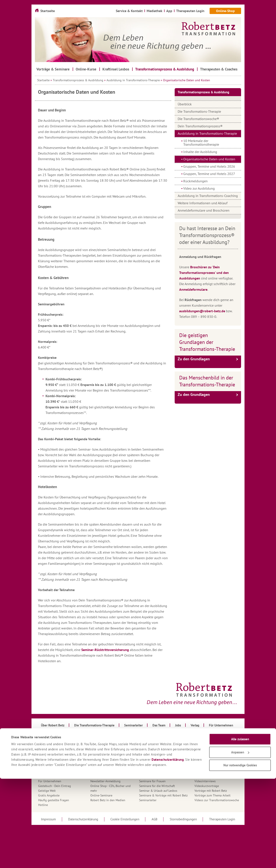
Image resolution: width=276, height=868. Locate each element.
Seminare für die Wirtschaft (157, 786)
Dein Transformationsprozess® (200, 126)
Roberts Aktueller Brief (154, 738)
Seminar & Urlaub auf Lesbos (158, 791)
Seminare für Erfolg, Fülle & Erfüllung (164, 757)
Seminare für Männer (153, 776)
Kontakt (96, 757)
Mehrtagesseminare (103, 772)
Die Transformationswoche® (198, 119)
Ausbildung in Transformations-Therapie (133, 80)
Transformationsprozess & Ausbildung (78, 80)
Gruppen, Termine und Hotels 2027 (209, 174)
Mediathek (97, 767)
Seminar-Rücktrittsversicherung (105, 650)
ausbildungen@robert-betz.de (202, 311)
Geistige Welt (47, 791)
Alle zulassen (240, 829)
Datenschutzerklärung (168, 849)
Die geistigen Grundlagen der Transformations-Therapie (207, 342)
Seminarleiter (148, 800)
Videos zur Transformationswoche (217, 800)
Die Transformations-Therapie (199, 111)
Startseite (43, 80)
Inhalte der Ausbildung (200, 152)
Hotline (43, 805)
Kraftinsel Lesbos (102, 762)
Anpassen (240, 842)
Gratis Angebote (49, 795)
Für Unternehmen (50, 781)
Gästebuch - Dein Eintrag (55, 786)
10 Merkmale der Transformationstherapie (201, 143)
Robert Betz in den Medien (108, 800)
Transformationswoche (209, 762)
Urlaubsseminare (205, 772)
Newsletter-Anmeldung (105, 781)
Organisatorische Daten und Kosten (209, 159)
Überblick (185, 104)
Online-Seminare (101, 795)
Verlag (199, 776)
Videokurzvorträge (207, 786)
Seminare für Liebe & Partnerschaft (162, 772)
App (41, 743)
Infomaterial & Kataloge (106, 738)
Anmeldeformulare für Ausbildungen (62, 738)
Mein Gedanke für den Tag (108, 776)
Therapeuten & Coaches (210, 748)
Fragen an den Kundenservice (58, 776)
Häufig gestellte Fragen (54, 800)
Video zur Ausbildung (199, 188)
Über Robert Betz (206, 767)
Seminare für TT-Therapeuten (158, 767)
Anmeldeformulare (193, 289)
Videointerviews (205, 781)
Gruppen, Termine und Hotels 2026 (209, 166)
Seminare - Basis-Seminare (156, 753)
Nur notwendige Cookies (240, 855)
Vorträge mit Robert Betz (211, 791)
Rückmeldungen (195, 181)
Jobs (93, 753)
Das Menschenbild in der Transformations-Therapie (207, 381)
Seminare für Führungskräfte (158, 762)
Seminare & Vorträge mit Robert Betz (163, 795)
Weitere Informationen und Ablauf (203, 203)
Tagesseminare (204, 738)
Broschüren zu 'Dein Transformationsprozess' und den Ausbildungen (204, 273)
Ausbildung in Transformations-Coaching (208, 196)
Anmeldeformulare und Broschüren (204, 210)
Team (198, 743)
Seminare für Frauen (152, 781)
